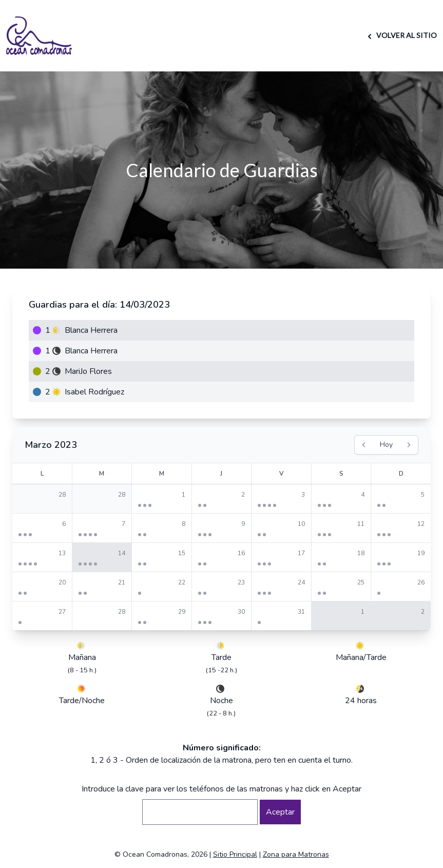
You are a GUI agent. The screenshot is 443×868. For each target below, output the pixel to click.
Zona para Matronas (296, 854)
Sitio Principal (235, 854)
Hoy (386, 445)
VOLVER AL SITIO (401, 35)
